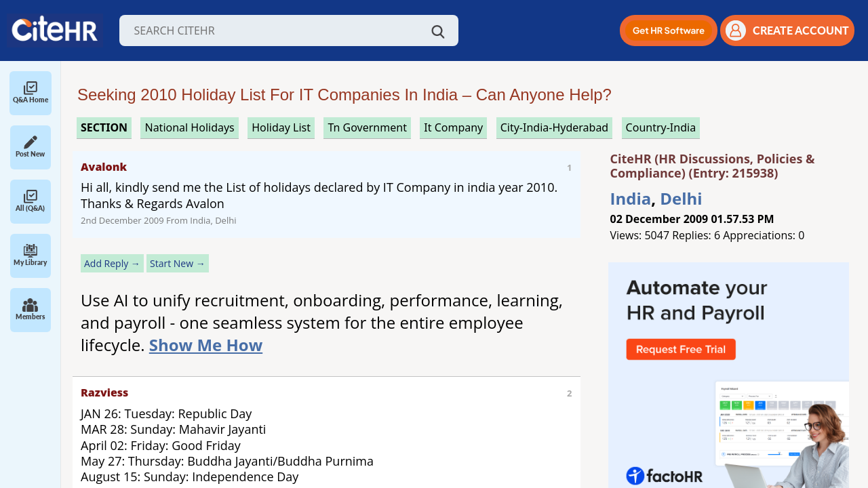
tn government (367, 127)
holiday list (281, 127)
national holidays (189, 127)
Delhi (681, 198)
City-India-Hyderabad (555, 127)
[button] (669, 30)
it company (453, 127)
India (631, 198)
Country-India (661, 127)
